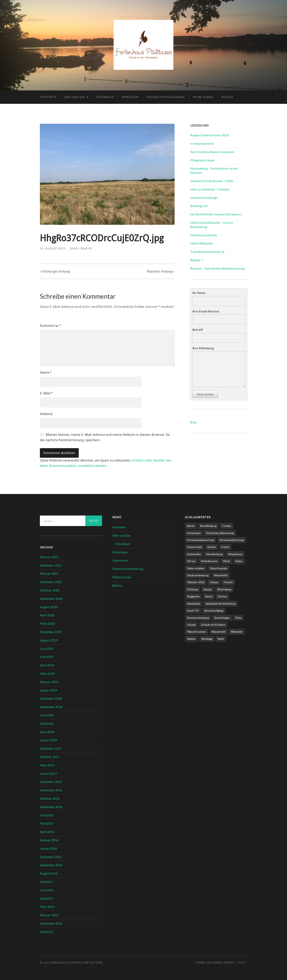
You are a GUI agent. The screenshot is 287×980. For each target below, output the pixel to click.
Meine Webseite (201, 243)
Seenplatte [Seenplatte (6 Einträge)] (194, 603)
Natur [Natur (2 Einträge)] (239, 561)
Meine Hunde (203, 97)
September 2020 (51, 599)
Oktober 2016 (50, 798)
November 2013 (51, 923)
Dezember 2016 (51, 782)
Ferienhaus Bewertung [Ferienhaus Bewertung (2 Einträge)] (220, 533)
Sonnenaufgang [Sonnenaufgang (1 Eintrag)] (214, 610)
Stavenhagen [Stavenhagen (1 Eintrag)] (222, 618)
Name (46, 372)
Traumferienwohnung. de (207, 252)
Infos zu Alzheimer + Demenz (210, 189)
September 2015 (51, 865)
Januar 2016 (48, 848)
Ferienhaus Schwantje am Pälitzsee (76, 963)
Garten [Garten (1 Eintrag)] (212, 547)
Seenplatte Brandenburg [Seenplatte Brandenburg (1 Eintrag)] (220, 603)
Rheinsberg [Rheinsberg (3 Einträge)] (224, 589)
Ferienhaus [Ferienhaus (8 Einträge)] (194, 533)
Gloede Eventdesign (204, 198)
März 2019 (47, 673)
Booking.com (199, 206)
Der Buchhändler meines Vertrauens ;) (216, 214)
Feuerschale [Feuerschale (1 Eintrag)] (195, 547)
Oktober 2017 (50, 757)
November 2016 (51, 790)
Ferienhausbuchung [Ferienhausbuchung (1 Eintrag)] (232, 540)
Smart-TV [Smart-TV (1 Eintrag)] (193, 610)
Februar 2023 (49, 557)
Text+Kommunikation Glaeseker (212, 152)
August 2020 (49, 607)
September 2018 (51, 707)
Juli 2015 (46, 882)
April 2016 (47, 832)
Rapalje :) (196, 260)
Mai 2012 (46, 932)
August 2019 (49, 640)
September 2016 (51, 807)
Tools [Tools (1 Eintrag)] (238, 618)
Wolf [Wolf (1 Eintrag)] (221, 639)
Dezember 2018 (51, 699)
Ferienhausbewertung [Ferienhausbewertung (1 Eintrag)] (201, 540)
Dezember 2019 (51, 632)
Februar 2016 (49, 840)
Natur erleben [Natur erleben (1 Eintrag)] (196, 568)
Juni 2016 (47, 815)
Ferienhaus (105, 97)
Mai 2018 (46, 723)
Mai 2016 (46, 823)
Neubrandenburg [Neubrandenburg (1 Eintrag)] (198, 575)
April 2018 (47, 732)
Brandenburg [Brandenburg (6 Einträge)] (208, 526)
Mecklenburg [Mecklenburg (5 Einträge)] (214, 554)
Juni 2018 (47, 715)
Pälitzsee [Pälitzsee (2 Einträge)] (193, 589)
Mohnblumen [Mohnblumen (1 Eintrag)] (209, 561)
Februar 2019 (49, 682)
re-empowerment (202, 143)
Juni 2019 (47, 649)
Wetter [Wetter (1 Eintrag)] (192, 639)
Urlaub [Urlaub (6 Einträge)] (191, 625)
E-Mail (46, 393)
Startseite (48, 97)
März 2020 (47, 623)
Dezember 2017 (51, 748)
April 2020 (47, 615)
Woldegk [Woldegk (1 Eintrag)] (207, 639)
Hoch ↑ (242, 963)
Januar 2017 (48, 773)
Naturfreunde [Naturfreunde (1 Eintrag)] (218, 568)
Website (46, 414)
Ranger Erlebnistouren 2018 (209, 135)
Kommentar (50, 326)
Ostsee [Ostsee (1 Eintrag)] (214, 582)
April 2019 (47, 665)
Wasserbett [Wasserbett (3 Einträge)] (218, 632)
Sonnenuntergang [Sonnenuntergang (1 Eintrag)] (198, 618)
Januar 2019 (48, 690)
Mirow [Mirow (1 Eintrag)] (191, 561)
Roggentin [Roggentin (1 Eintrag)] (193, 596)
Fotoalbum (123, 544)
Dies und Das (75, 97)
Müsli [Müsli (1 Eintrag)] (227, 561)
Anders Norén (223, 963)
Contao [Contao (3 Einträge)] (226, 526)
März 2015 (47, 907)
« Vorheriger (55, 271)
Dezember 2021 (51, 565)
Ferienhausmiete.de (204, 235)
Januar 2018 (48, 740)
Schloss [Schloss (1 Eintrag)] (222, 596)
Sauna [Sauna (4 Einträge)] (209, 596)
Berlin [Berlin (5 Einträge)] (191, 526)
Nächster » (161, 271)
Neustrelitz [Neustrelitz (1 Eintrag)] (221, 575)
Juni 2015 (47, 890)
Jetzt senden (205, 394)
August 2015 (49, 873)
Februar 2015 (49, 915)
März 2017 (47, 765)
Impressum (130, 97)
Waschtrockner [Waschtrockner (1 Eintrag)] (197, 632)
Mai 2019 (46, 657)
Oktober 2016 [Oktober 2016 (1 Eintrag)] (196, 582)
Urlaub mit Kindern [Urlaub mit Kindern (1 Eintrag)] (213, 625)
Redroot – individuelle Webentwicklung (217, 268)
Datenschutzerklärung (166, 97)
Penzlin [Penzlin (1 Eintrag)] (228, 582)
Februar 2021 (49, 574)
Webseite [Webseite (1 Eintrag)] (237, 632)
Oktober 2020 (50, 590)
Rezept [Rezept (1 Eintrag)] (208, 589)
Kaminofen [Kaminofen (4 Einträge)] (194, 554)
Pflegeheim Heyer (202, 160)
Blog (193, 422)
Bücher (227, 97)
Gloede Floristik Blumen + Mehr (212, 181)
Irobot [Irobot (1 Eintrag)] (225, 547)
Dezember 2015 (51, 857)
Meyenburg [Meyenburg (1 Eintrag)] (235, 554)
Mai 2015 (46, 898)
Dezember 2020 (51, 582)
